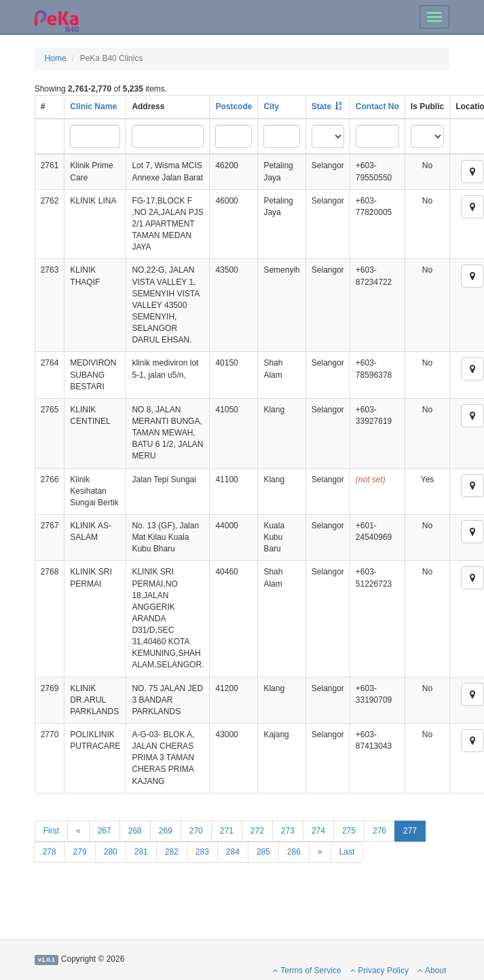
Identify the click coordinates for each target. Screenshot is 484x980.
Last (347, 852)
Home (56, 58)
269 (166, 831)
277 (410, 831)
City (271, 106)
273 (288, 831)
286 (294, 852)
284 (233, 852)
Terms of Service (307, 971)
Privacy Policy (379, 971)
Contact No (377, 106)
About (432, 971)
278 (50, 852)
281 (141, 852)
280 (111, 852)
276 (379, 831)
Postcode (234, 106)
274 (318, 831)
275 (349, 831)
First (51, 831)
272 (257, 831)
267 (105, 831)
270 (196, 831)
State (321, 106)
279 (80, 852)
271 (227, 831)
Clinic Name (93, 106)
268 (135, 831)
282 (172, 852)
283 (202, 852)
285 (263, 852)
